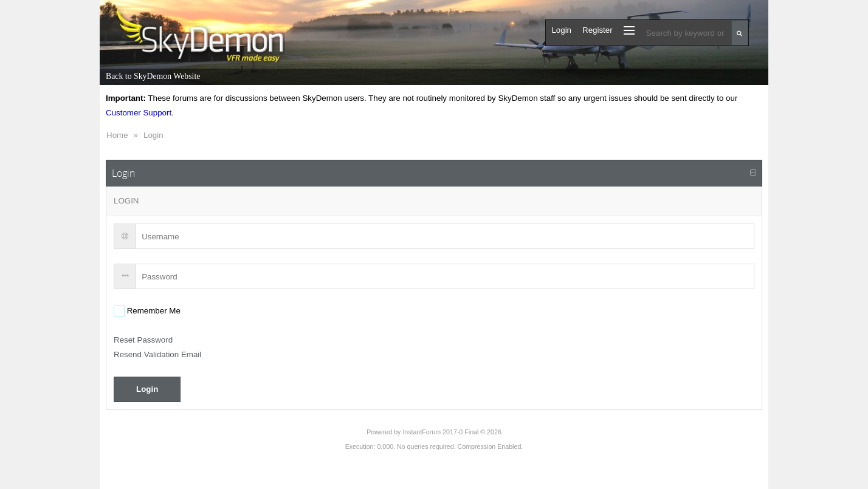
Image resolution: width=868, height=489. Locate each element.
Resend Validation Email (157, 354)
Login (153, 135)
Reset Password (143, 340)
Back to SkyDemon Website (153, 76)
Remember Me (153, 311)
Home (117, 135)
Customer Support (139, 113)
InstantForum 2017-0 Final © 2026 (452, 432)
